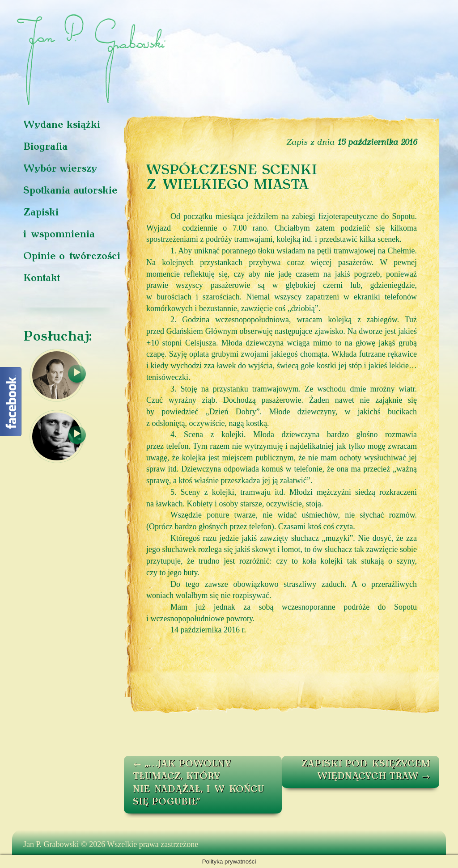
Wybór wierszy (60, 169)
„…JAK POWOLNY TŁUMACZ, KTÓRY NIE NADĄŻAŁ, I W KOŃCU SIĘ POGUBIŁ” (199, 784)
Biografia (45, 147)
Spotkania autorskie (70, 191)
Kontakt (42, 279)
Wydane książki (62, 125)
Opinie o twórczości (72, 257)
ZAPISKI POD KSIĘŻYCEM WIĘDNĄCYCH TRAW (366, 771)
